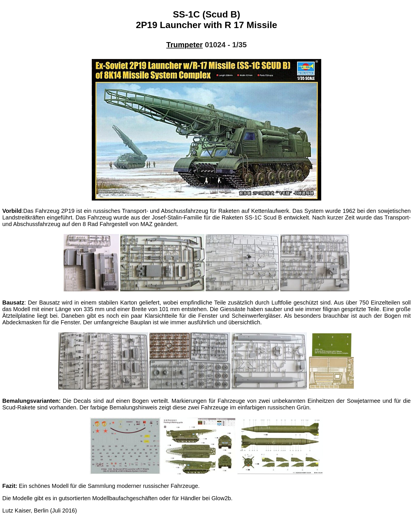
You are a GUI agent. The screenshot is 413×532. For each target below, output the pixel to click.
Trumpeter (185, 45)
